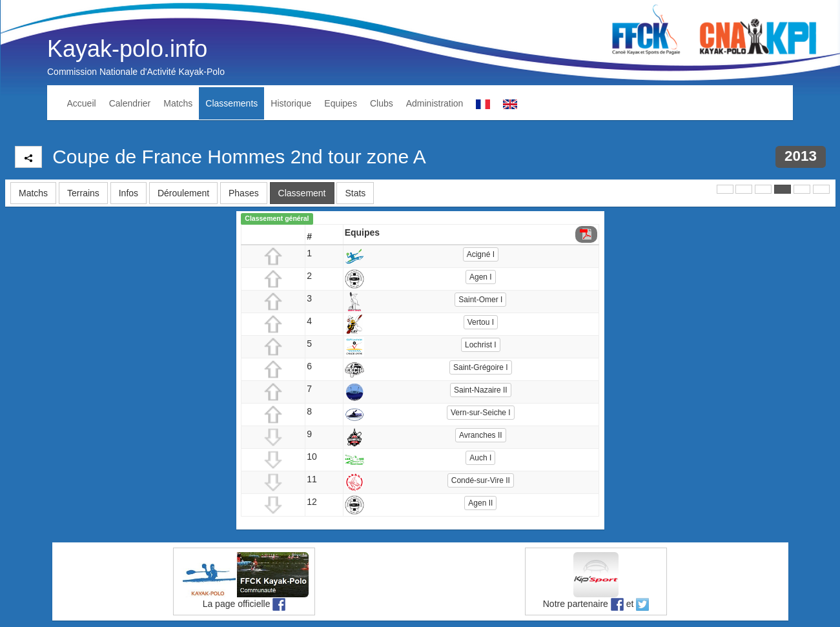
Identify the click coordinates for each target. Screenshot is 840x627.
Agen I (481, 277)
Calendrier (130, 103)
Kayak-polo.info (127, 49)
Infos (128, 193)
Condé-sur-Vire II (481, 480)
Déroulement (183, 193)
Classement (302, 193)
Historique (291, 103)
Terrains (83, 193)
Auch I (480, 458)
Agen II (480, 503)
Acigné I (481, 254)
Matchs (178, 103)
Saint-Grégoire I (481, 367)
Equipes (341, 103)
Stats (355, 193)
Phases (244, 193)
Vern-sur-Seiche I (481, 413)
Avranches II (480, 435)
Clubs (382, 103)
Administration (435, 103)
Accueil (82, 103)
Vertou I (481, 322)
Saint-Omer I (480, 300)
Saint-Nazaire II (481, 390)
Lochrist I (481, 345)
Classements (231, 103)
